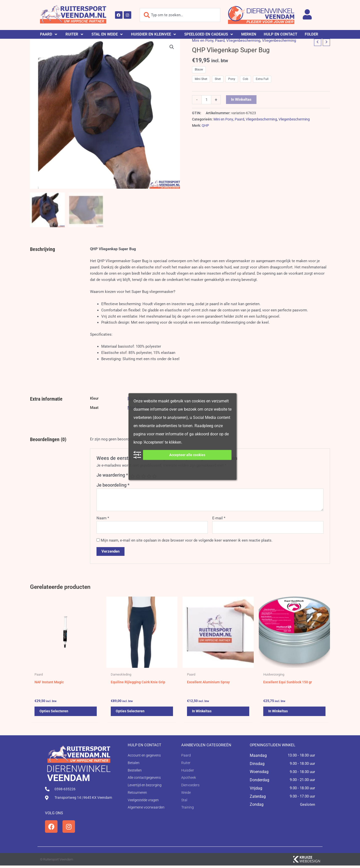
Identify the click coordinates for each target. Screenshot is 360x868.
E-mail (219, 518)
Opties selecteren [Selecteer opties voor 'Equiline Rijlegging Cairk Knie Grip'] (131, 713)
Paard (220, 40)
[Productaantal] (206, 100)
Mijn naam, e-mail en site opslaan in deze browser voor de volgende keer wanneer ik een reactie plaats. (187, 540)
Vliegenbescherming (243, 40)
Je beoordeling (113, 485)
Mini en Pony (203, 40)
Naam (103, 518)
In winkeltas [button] (202, 713)
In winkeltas (241, 99)
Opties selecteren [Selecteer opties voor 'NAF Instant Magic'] (54, 713)
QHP (205, 125)
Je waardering (112, 475)
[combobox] (180, 15)
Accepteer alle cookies (187, 455)
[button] (49, 34)
